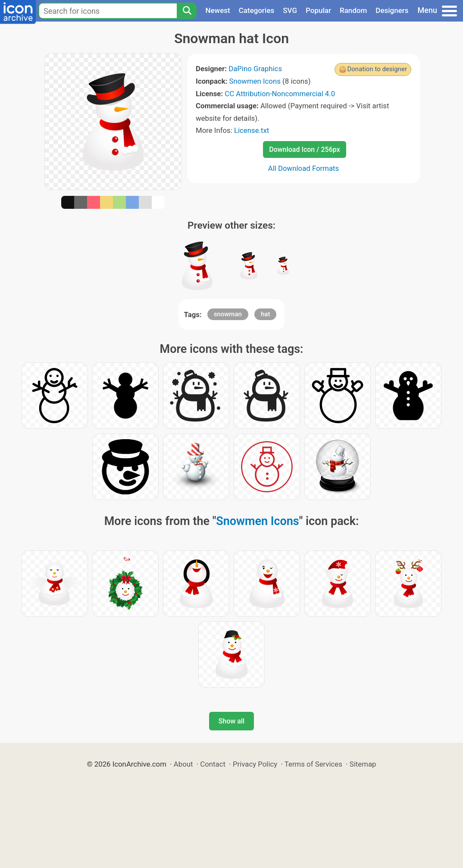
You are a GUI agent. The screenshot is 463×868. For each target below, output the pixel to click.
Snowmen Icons (255, 81)
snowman (228, 314)
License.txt (252, 130)
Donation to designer (377, 69)
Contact (213, 764)
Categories (257, 10)
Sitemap (363, 764)
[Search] (187, 11)
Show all (231, 721)
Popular (318, 10)
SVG (290, 10)
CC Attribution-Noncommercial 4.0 (280, 94)
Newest (217, 10)
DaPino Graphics (255, 69)
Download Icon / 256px (304, 149)
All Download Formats (304, 168)
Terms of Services (313, 764)
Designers (392, 10)
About (183, 764)
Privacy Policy (255, 764)
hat (265, 314)
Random (353, 10)
